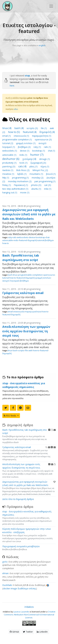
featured (23, 240)
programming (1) (21, 178)
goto (5, 562)
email (10, 312)
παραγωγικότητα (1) (42, 136)
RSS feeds (10, 416)
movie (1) (25, 192)
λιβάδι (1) (22, 174)
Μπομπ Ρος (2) (40, 170)
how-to (6, 243)
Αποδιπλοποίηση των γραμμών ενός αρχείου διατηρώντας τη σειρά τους (26, 331)
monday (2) (38, 178)
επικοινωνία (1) (22, 136)
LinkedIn (42, 632)
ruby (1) (38, 147)
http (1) (6, 178)
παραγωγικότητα (33, 312)
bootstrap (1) (39, 151)
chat (47, 237)
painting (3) (9, 166)
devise (32, 237)
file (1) (44, 128)
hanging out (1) (10, 192)
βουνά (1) (51, 174)
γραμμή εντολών (43, 278)
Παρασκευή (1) (21, 185)
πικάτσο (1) (8, 170)
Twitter (28, 632)
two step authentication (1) (16, 189)
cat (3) (48, 185)
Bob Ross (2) (23, 170)
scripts (21, 350)
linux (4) (7, 128)
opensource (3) (43, 139)
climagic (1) (45, 159)
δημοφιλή (32, 240)
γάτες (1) (34, 166)
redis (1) (24, 155)
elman (5, 573)
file (26, 350)
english (42, 45)
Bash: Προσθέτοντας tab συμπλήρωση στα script (21, 258)
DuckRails (7, 585)
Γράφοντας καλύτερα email (23, 293)
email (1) (7, 136)
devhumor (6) (11, 159)
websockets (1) (10, 151)
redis (16, 240)
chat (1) (52, 151)
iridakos (29, 607)
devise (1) (25, 151)
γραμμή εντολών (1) (26, 143)
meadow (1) (9, 174)
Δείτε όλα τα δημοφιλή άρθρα (18, 499)
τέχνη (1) (45, 166)
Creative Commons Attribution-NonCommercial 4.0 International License (30, 615)
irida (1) (48, 189)
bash (10, 275)
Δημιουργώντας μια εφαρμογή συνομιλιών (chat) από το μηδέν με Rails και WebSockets (29, 214)
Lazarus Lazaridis (21, 612)
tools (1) (24, 163)
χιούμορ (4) (30, 159)
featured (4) (30, 132)
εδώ (16, 109)
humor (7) (37, 155)
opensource (49, 275)
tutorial (41, 240)
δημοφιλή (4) (47, 132)
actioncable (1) (10, 155)
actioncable (8, 240)
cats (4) (23, 166)
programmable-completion (30, 275)
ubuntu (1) (37, 189)
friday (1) (7, 185)
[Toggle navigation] (51, 6)
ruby (10, 237)
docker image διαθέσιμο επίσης (20, 588)
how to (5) (14, 132)
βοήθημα (49, 240)
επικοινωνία (19, 312)
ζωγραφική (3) (38, 163)
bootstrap (40, 237)
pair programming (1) (45, 181)
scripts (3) (33, 128)
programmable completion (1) (17, 140)
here (12, 86)
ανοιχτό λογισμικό (11, 281)
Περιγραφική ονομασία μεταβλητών (21, 546)
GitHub (14, 632)
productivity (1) (10, 163)
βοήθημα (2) (25, 147)
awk (30, 350)
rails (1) (47, 147)
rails (14, 237)
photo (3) (36, 185)
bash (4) (19, 128)
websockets (23, 237)
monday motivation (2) (20, 181)
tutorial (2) (8, 143)
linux (15, 275)
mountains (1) (37, 174)
